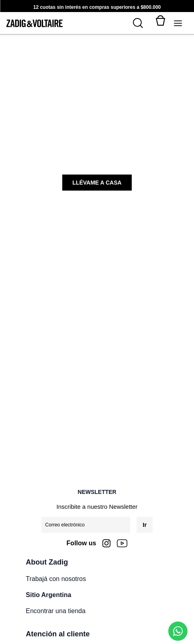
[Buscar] (143, 23)
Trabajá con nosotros (56, 579)
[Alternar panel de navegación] (178, 23)
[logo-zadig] (35, 23)
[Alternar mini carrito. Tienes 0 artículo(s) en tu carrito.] (160, 23)
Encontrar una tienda (56, 611)
